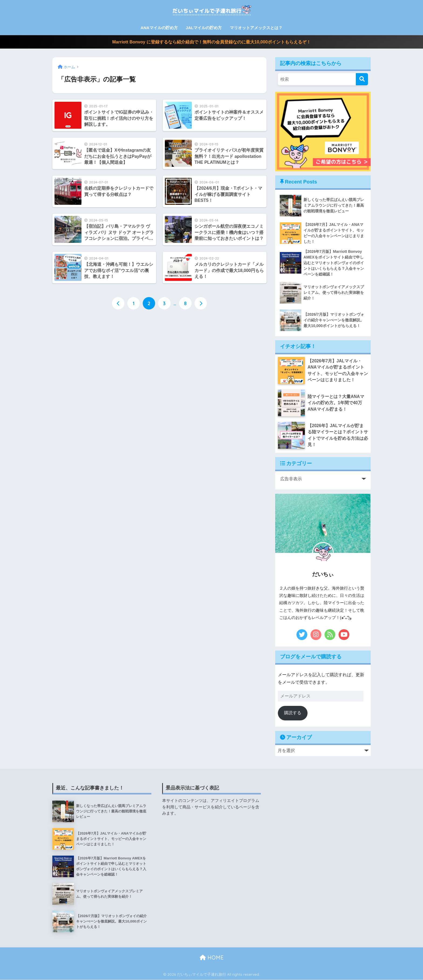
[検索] (362, 79)
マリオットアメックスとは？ (256, 28)
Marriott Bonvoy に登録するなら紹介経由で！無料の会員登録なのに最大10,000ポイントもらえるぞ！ (211, 42)
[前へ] (118, 304)
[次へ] (201, 304)
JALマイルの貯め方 (204, 28)
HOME (212, 958)
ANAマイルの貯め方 (159, 28)
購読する (293, 713)
